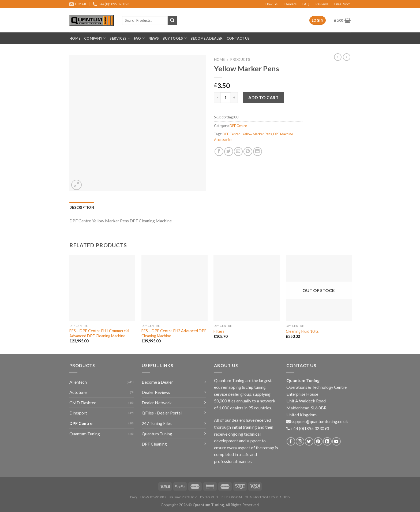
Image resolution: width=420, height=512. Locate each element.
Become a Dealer (207, 38)
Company (95, 38)
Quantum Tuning (85, 434)
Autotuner (79, 392)
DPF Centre (238, 126)
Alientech (78, 382)
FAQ (306, 4)
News (154, 38)
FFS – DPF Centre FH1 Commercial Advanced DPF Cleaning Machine (99, 333)
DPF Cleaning (154, 444)
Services (120, 38)
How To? (272, 4)
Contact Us (238, 38)
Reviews (322, 4)
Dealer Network (157, 403)
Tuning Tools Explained (268, 497)
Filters (219, 331)
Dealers (290, 4)
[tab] (82, 207)
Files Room (342, 4)
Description (82, 207)
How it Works (153, 497)
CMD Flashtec (83, 403)
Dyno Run (209, 497)
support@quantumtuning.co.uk (320, 421)
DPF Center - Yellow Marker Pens (247, 134)
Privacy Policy (183, 497)
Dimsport (78, 413)
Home (75, 38)
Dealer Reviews (156, 392)
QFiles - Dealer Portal (162, 413)
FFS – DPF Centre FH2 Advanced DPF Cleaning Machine (174, 333)
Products (240, 59)
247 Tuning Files (157, 423)
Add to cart (263, 97)
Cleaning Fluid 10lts (302, 331)
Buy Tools (175, 38)
